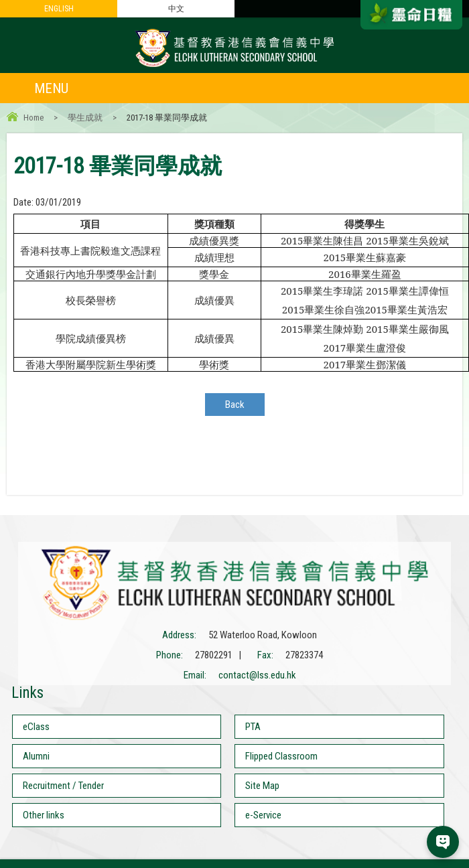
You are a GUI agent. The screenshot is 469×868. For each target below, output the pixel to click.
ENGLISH (59, 9)
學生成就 (85, 118)
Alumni (36, 756)
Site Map (262, 786)
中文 (176, 9)
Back (235, 405)
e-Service (263, 815)
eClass (36, 727)
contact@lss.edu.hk (257, 675)
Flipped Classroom (281, 756)
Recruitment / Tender (63, 786)
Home (33, 118)
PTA (253, 727)
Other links (44, 815)
